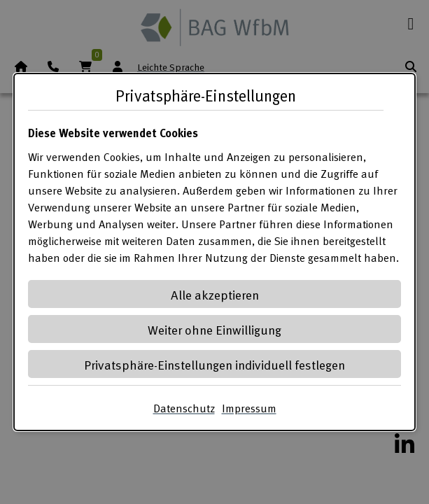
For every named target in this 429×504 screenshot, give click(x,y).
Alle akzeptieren (215, 294)
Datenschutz (184, 408)
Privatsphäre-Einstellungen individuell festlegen (215, 364)
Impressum (249, 408)
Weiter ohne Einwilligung (215, 329)
